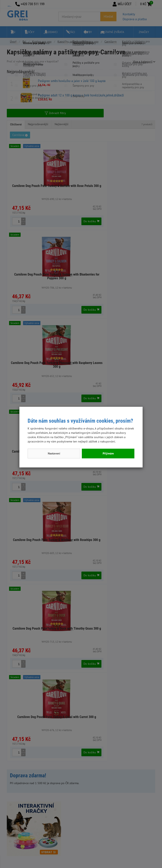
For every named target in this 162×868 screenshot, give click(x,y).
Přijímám (108, 453)
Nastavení (54, 453)
